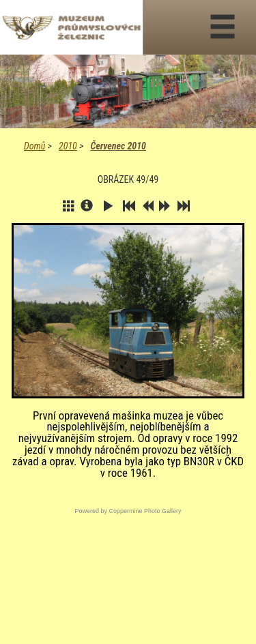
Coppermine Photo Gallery (145, 511)
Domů (34, 146)
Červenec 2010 (118, 146)
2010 (68, 146)
